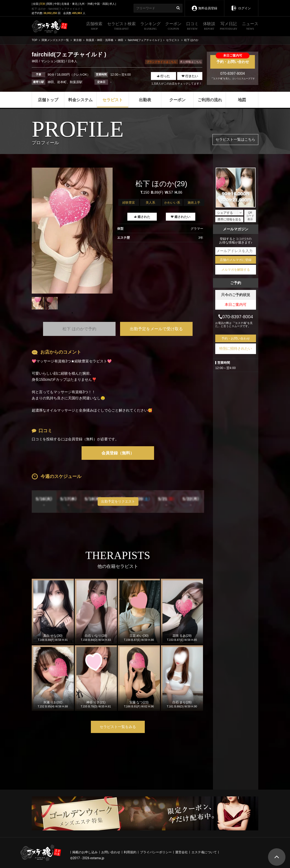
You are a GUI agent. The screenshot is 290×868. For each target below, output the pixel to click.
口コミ (192, 27)
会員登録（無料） (118, 453)
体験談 (209, 27)
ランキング (150, 27)
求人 (112, 4)
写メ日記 (229, 27)
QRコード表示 (250, 216)
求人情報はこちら (191, 62)
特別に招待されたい (236, 348)
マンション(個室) (53, 61)
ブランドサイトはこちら (162, 62)
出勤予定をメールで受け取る (156, 329)
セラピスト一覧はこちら (235, 139)
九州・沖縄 (86, 4)
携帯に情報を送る (229, 219)
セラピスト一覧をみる (118, 727)
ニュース (250, 27)
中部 (57, 4)
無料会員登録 (204, 5)
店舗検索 (94, 27)
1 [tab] (72, 313)
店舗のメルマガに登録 (236, 260)
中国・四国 (101, 4)
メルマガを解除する (236, 270)
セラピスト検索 (121, 27)
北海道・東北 (69, 4)
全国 (36, 4)
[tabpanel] (72, 231)
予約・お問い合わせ (233, 59)
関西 (50, 4)
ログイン (241, 5)
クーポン (173, 27)
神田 (35, 61)
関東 (43, 4)
